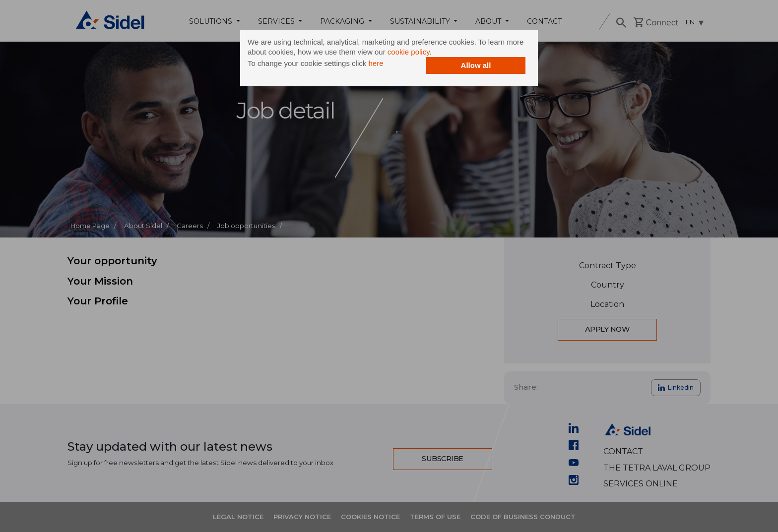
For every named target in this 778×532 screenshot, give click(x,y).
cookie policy (409, 52)
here (376, 63)
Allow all (476, 65)
